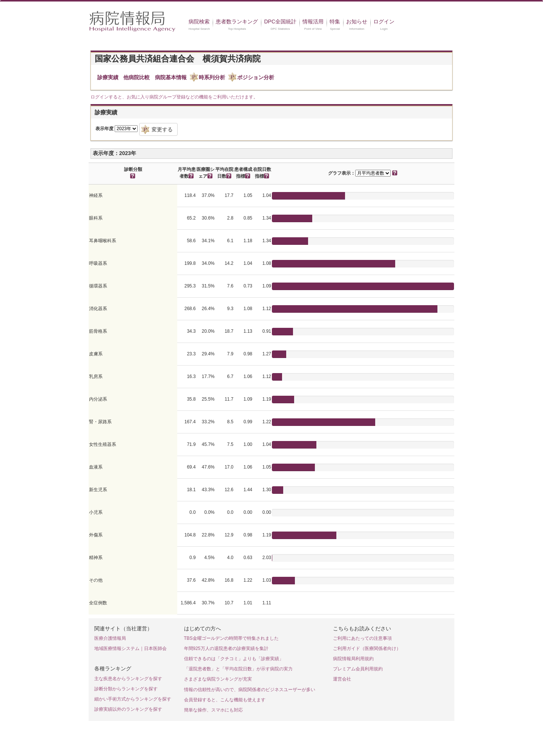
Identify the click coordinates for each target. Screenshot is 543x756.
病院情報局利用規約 (353, 659)
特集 (335, 22)
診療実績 (108, 77)
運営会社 (342, 679)
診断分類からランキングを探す (126, 689)
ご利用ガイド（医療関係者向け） (367, 648)
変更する (162, 129)
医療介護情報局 (110, 638)
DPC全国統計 (280, 22)
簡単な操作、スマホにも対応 (213, 710)
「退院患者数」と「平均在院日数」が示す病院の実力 (238, 669)
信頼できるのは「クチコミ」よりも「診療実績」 (234, 659)
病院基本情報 (171, 77)
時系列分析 (212, 77)
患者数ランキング (237, 22)
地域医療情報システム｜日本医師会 (130, 648)
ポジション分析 (256, 77)
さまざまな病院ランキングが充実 (218, 679)
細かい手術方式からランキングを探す (133, 699)
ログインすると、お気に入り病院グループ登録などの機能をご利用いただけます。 (174, 97)
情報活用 (313, 22)
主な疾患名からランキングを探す (128, 679)
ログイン (384, 22)
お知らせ (357, 22)
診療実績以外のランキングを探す (128, 709)
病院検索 (199, 22)
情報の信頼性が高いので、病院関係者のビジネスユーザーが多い (250, 690)
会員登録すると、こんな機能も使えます (225, 700)
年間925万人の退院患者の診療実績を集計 (226, 648)
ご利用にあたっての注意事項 (362, 638)
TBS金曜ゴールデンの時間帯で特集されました (231, 638)
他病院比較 (137, 77)
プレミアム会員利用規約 (358, 669)
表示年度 (104, 129)
